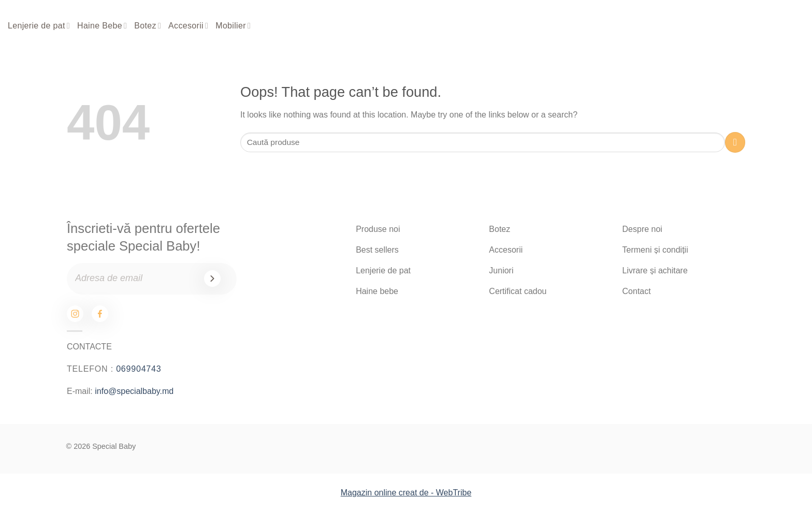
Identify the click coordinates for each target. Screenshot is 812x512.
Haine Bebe (102, 26)
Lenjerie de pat (39, 26)
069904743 (139, 369)
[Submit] (735, 142)
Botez (148, 26)
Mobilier (233, 26)
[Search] (728, 26)
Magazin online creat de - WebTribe (406, 493)
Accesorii (188, 26)
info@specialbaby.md (134, 391)
